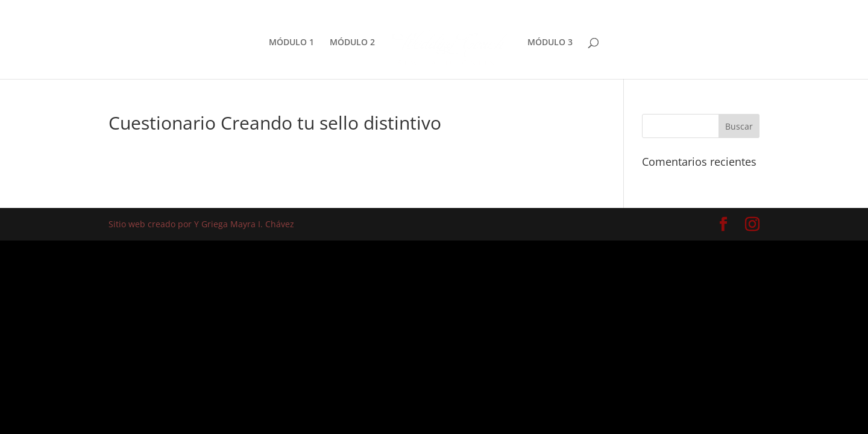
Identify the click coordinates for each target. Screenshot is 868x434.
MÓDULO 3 (550, 43)
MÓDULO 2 (352, 43)
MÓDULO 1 (291, 43)
